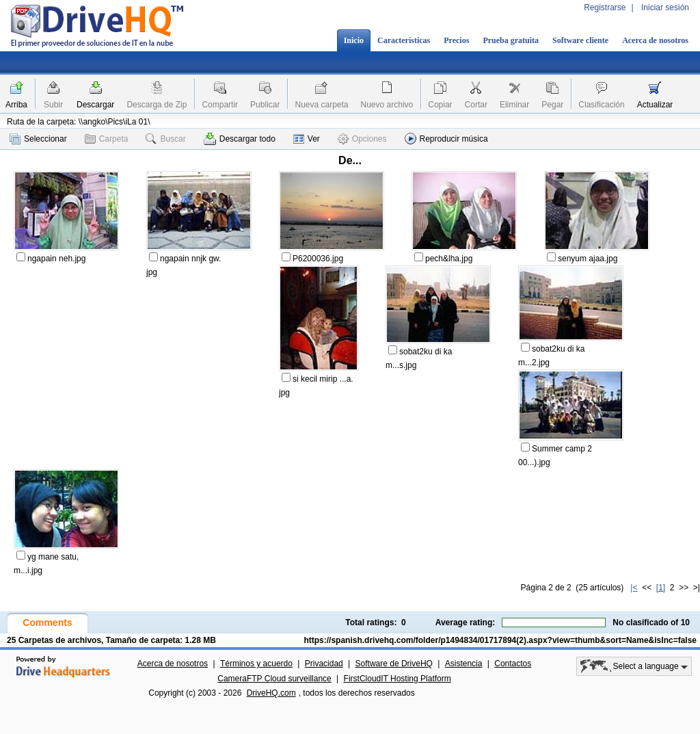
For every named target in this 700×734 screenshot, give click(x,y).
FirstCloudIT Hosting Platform (398, 679)
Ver (307, 139)
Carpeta (107, 139)
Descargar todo (240, 139)
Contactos (513, 664)
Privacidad (324, 664)
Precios (456, 40)
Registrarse (605, 8)
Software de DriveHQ (394, 664)
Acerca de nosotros (655, 40)
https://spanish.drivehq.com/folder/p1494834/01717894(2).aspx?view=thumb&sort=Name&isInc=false (500, 640)
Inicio (354, 40)
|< (634, 588)
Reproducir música (446, 139)
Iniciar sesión (665, 8)
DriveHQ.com (271, 693)
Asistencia (464, 664)
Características (404, 40)
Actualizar (655, 105)
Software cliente (580, 40)
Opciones (362, 139)
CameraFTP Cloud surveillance (274, 679)
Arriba (16, 105)
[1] (661, 588)
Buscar (165, 139)
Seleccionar (38, 139)
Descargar (95, 105)
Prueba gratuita (511, 40)
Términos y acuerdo (256, 664)
